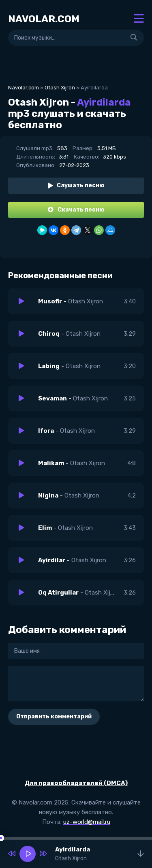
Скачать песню (76, 210)
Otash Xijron (60, 88)
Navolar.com (24, 88)
